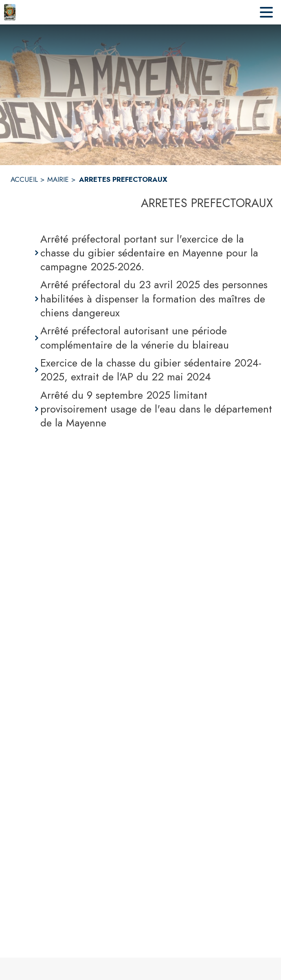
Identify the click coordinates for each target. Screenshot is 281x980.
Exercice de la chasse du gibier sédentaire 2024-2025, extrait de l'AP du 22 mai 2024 (151, 370)
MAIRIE (58, 179)
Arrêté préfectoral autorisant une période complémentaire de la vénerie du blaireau (135, 338)
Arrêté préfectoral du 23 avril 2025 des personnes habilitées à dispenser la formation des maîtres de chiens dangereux (154, 299)
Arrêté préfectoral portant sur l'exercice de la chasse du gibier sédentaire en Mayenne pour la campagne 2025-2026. (149, 253)
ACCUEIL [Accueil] (24, 179)
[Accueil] (10, 12)
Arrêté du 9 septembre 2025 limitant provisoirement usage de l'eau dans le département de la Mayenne (156, 409)
